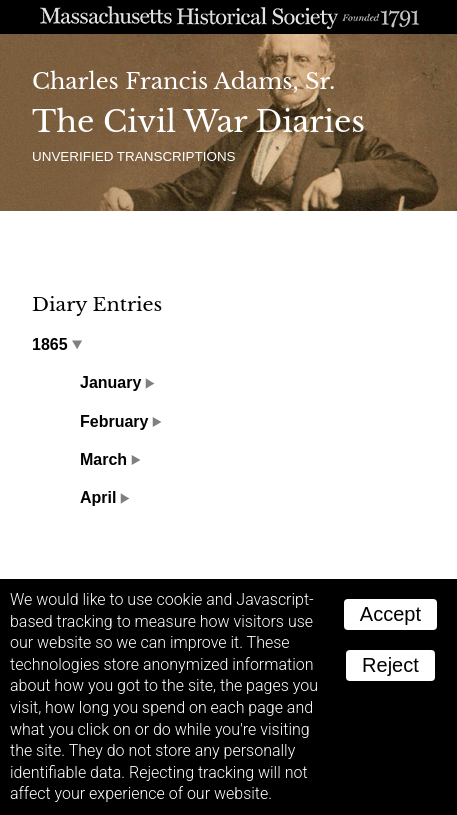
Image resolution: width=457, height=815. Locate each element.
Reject (390, 665)
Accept (390, 614)
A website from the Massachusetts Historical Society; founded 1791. (228, 17)
